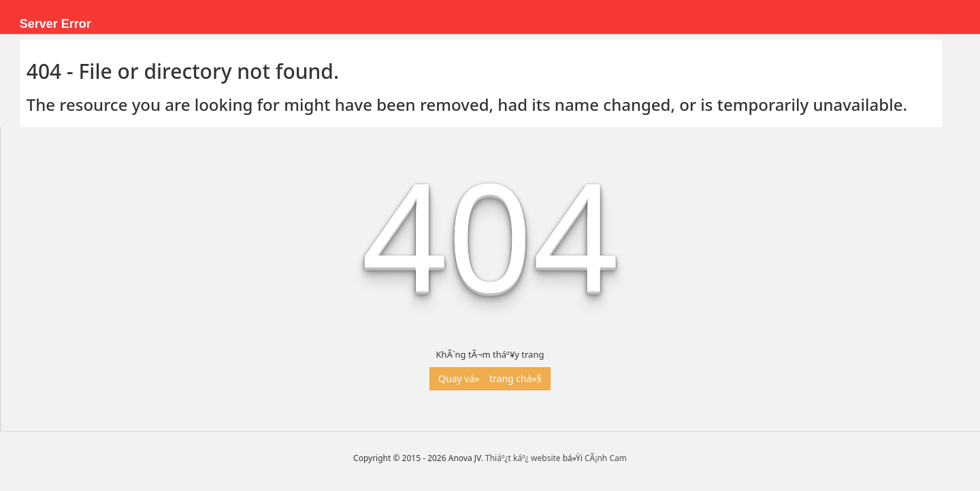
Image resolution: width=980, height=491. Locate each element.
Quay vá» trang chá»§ (490, 378)
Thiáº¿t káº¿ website (523, 458)
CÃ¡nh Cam (606, 458)
